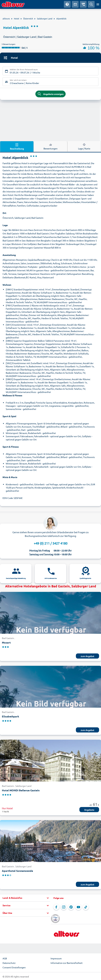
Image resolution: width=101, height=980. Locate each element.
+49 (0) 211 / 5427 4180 (51, 543)
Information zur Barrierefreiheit (67, 963)
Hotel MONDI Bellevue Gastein (21, 790)
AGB (5, 958)
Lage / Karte (84, 146)
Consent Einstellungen (14, 967)
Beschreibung (17, 146)
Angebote (89, 810)
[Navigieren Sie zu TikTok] (86, 907)
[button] (25, 898)
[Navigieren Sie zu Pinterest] (71, 907)
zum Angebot (87, 656)
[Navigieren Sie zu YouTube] (78, 907)
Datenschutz (9, 963)
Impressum (56, 958)
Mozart (6, 642)
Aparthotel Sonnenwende (17, 871)
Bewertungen (50, 146)
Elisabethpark (10, 716)
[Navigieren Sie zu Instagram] (64, 907)
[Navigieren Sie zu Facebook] (56, 907)
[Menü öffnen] (98, 4)
